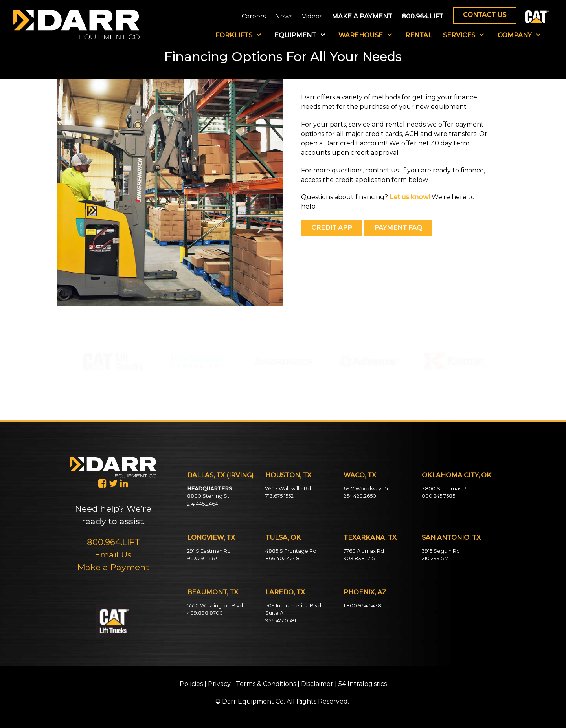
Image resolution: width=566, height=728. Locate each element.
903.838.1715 (359, 558)
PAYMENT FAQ (398, 228)
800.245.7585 (438, 496)
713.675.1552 (279, 496)
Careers (254, 16)
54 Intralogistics (363, 684)
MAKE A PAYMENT (362, 16)
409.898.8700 (205, 613)
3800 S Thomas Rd (446, 489)
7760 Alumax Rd (364, 551)
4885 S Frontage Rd (291, 551)
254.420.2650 (360, 496)
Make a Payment (113, 567)
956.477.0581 (281, 621)
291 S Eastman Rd (209, 551)
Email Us (113, 554)
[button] (113, 361)
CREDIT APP (332, 228)
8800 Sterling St (208, 496)
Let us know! (410, 197)
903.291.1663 (202, 558)
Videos (312, 16)
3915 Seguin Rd (441, 551)
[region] (113, 359)
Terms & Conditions (266, 684)
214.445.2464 (203, 504)
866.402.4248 (282, 558)
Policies (191, 684)
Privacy (219, 684)
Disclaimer (317, 684)
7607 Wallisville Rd (288, 489)
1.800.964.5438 (362, 606)
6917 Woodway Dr (366, 489)
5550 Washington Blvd (215, 606)
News (284, 16)
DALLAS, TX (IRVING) (220, 475)
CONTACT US (485, 15)
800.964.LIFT (423, 16)
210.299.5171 (436, 558)
